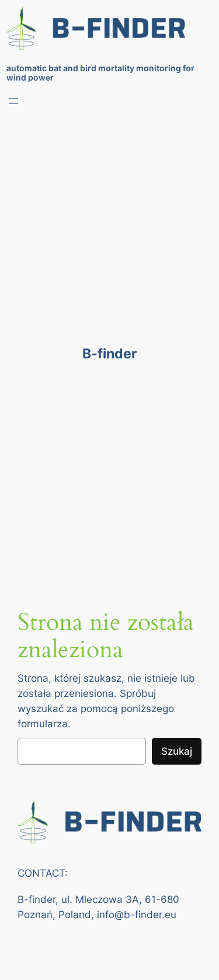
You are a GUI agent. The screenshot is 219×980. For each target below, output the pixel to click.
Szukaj (177, 751)
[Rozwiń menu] (13, 101)
